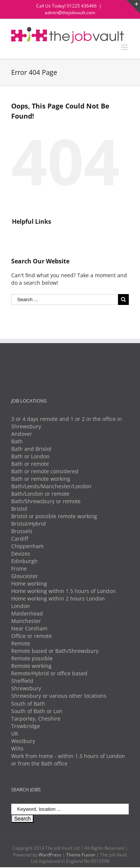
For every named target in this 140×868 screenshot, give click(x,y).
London (21, 606)
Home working (29, 583)
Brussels (22, 531)
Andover (22, 434)
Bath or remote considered (45, 471)
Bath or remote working (41, 479)
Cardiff (20, 539)
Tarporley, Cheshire (36, 719)
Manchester (26, 621)
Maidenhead (27, 613)
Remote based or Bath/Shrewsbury (55, 651)
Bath (17, 441)
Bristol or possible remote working (54, 516)
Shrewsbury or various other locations (59, 696)
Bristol (19, 509)
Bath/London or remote (40, 494)
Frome (19, 569)
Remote (21, 643)
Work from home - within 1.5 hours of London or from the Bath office (68, 760)
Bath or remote (30, 464)
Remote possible (32, 658)
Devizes (21, 554)
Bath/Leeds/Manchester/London (51, 486)
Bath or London (30, 456)
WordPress (50, 855)
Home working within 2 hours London (58, 598)
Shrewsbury (26, 688)
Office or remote (32, 636)
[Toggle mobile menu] (125, 47)
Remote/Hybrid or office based (49, 673)
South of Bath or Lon (37, 711)
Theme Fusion (81, 855)
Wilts (17, 748)
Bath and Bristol (31, 449)
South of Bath (28, 704)
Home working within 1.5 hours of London (63, 591)
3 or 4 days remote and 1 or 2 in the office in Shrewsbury (67, 423)
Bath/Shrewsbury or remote (46, 501)
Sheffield (22, 681)
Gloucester (25, 576)
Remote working (31, 666)
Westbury (23, 741)
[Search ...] (65, 299)
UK (15, 733)
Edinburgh (24, 561)
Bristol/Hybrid (29, 524)
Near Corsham (29, 628)
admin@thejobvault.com (70, 13)
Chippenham (27, 546)
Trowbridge (26, 726)
